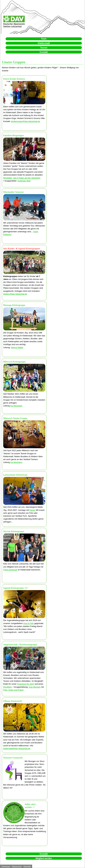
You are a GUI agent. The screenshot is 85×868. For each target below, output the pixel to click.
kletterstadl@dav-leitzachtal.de (17, 748)
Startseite (27, 866)
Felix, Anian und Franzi (13, 690)
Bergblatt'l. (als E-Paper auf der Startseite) (22, 178)
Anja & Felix (28, 623)
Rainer (32, 510)
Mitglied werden (44, 858)
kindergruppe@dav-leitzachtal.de (25, 121)
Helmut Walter (17, 347)
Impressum (6, 866)
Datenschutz (17, 866)
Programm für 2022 (25, 684)
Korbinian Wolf (24, 181)
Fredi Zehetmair (10, 570)
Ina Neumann (16, 406)
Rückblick (7, 687)
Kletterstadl (44, 43)
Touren (44, 48)
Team (44, 39)
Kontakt (44, 52)
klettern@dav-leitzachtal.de (15, 294)
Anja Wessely (35, 687)
